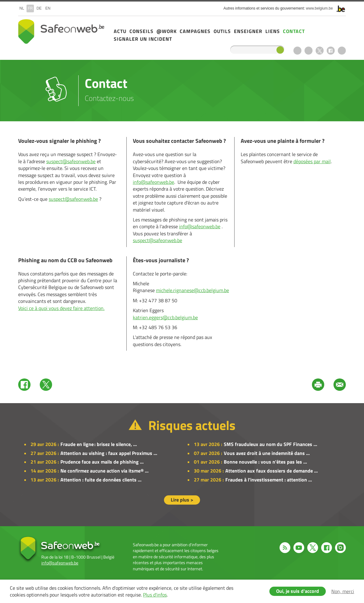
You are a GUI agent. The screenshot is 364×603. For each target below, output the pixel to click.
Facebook (331, 51)
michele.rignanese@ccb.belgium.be (192, 290)
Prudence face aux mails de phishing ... (102, 462)
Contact (294, 31)
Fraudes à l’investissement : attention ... (269, 480)
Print (318, 385)
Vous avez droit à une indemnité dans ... (267, 453)
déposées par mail (312, 161)
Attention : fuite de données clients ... (101, 480)
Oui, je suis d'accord (298, 591)
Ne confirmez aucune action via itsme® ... (104, 471)
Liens (273, 31)
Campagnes (195, 31)
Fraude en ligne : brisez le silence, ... (99, 444)
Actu (120, 31)
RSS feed (297, 51)
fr (30, 8)
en (48, 8)
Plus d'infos (155, 595)
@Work (167, 31)
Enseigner (248, 31)
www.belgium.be (319, 8)
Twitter (46, 385)
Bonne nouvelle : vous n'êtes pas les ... (265, 462)
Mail (340, 385)
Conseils (141, 31)
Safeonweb (61, 31)
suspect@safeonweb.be (71, 161)
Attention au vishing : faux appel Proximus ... (109, 453)
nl (22, 8)
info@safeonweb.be (153, 182)
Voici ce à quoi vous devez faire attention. (61, 308)
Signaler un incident (143, 39)
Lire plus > (182, 500)
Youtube (309, 51)
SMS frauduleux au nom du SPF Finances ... (270, 444)
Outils (222, 31)
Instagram (342, 51)
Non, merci (343, 591)
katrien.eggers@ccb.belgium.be (165, 317)
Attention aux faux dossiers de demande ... (272, 471)
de (39, 8)
